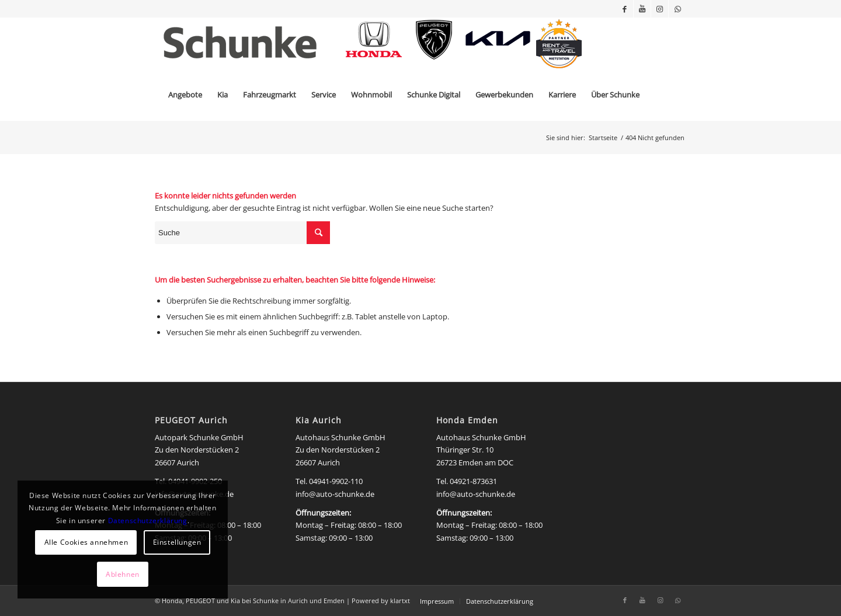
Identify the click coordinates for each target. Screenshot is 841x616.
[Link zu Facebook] (625, 9)
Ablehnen (123, 574)
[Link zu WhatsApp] (677, 9)
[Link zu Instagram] (660, 9)
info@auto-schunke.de (335, 494)
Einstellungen (177, 542)
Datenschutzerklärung (148, 521)
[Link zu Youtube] (642, 9)
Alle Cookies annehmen (86, 542)
